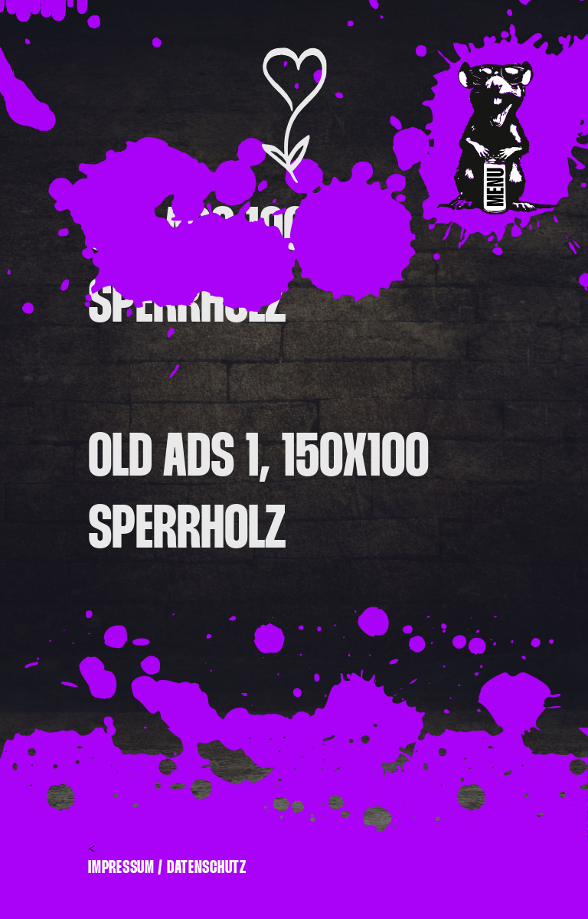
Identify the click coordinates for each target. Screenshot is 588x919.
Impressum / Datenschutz (167, 867)
